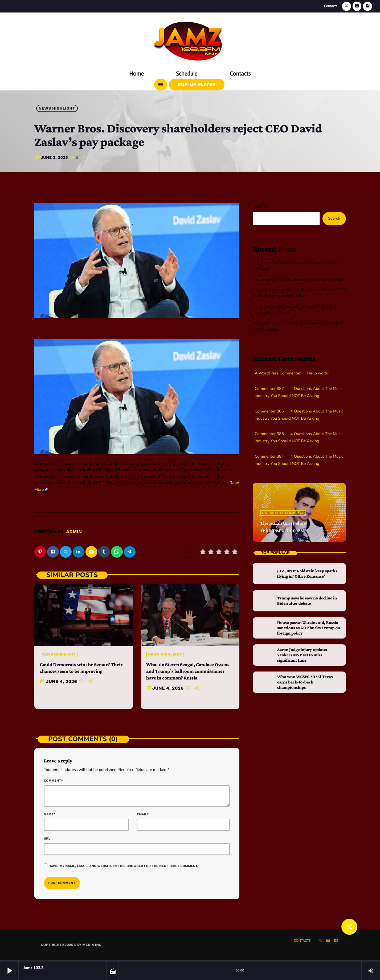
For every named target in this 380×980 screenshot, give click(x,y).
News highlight (57, 109)
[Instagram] (357, 6)
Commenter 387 (269, 389)
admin (74, 532)
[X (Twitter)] (346, 6)
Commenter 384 (269, 457)
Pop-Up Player (197, 85)
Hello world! (318, 373)
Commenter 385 (269, 434)
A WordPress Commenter (278, 373)
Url (47, 839)
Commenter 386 (269, 411)
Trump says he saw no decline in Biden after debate (299, 280)
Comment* (54, 782)
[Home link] (190, 39)
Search (259, 207)
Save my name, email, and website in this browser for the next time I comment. (124, 867)
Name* (50, 815)
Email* (143, 815)
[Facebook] (367, 6)
